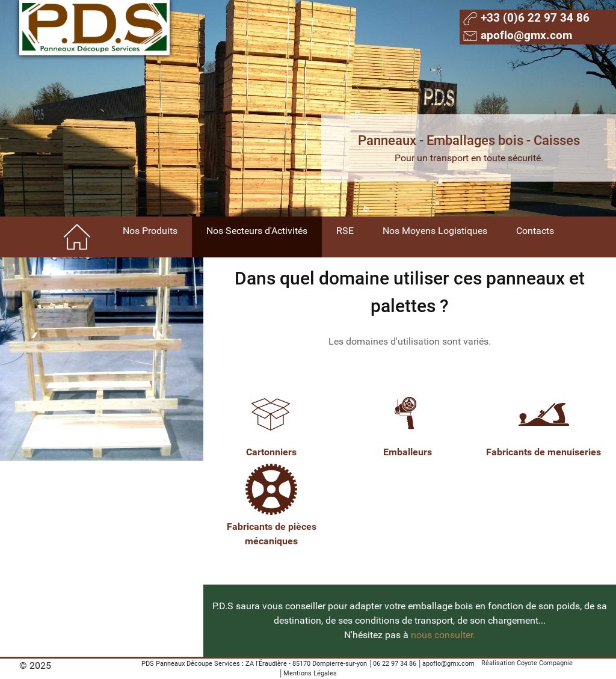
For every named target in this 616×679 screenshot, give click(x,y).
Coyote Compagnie (545, 663)
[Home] (78, 237)
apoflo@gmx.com (448, 664)
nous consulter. (443, 635)
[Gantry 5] (94, 28)
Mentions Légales (310, 673)
